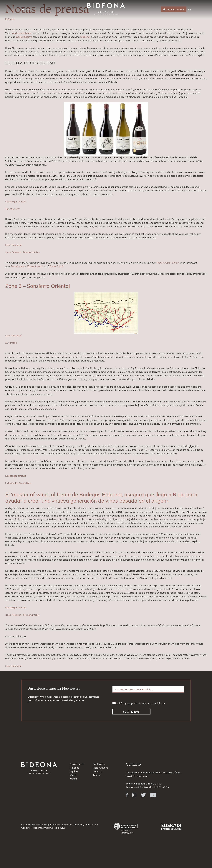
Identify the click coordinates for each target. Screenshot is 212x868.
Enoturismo (99, 764)
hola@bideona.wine (137, 776)
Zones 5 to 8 (56, 266)
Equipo (74, 771)
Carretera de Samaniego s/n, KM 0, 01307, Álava (154, 773)
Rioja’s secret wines (168, 263)
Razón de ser (77, 764)
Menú (28, 9)
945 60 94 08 (154, 784)
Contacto (98, 771)
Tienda (97, 775)
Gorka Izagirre (24, 37)
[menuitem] (189, 9)
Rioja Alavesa (100, 768)
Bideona (85, 37)
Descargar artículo (16, 202)
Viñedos (74, 768)
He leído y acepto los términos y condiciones (140, 703)
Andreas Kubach (21, 33)
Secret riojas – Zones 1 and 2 (27, 266)
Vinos (73, 775)
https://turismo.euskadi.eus (52, 828)
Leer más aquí (13, 245)
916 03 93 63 (161, 787)
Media (73, 779)
